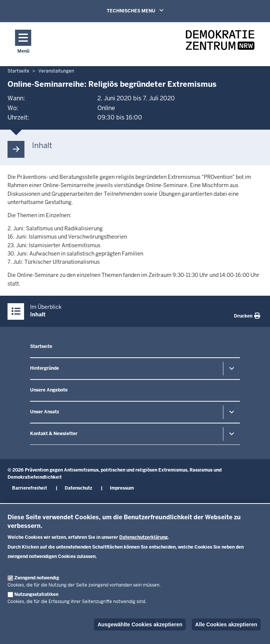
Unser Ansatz (45, 412)
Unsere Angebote (49, 390)
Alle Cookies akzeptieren (226, 624)
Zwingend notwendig (37, 578)
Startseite (41, 346)
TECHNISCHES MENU (146, 11)
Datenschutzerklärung (143, 537)
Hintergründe (45, 368)
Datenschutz (78, 488)
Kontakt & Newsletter (54, 434)
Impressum (122, 488)
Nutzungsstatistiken (36, 594)
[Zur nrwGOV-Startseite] (220, 42)
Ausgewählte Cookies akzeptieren (140, 624)
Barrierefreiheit (30, 488)
